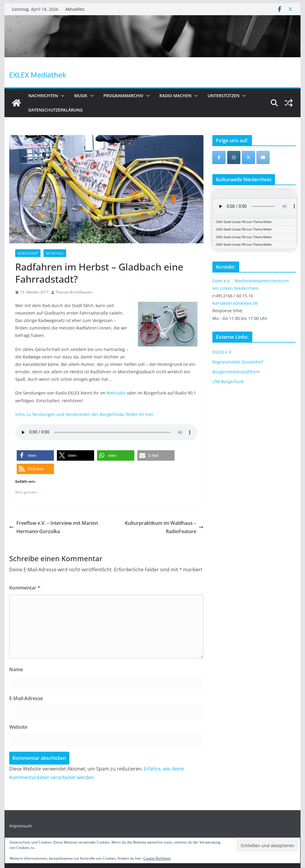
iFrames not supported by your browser (254, 220)
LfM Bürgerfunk (228, 382)
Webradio (117, 393)
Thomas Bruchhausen (74, 292)
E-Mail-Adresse (26, 698)
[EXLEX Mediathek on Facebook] (219, 157)
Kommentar (25, 588)
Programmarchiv (123, 96)
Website (18, 727)
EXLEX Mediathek (38, 75)
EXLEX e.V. (222, 352)
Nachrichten (43, 96)
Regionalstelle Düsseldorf (238, 362)
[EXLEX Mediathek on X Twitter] (248, 157)
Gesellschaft (28, 253)
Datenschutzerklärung (56, 110)
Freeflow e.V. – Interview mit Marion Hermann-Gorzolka (54, 527)
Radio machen (175, 96)
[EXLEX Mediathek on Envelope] (263, 157)
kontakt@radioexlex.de (235, 303)
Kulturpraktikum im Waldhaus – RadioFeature (164, 527)
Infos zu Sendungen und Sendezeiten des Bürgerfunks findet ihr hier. (85, 414)
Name (16, 669)
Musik (81, 96)
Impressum (21, 826)
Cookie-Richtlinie (157, 858)
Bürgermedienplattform (236, 372)
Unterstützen (224, 96)
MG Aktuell (55, 253)
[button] (61, 96)
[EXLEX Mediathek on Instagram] (234, 157)
